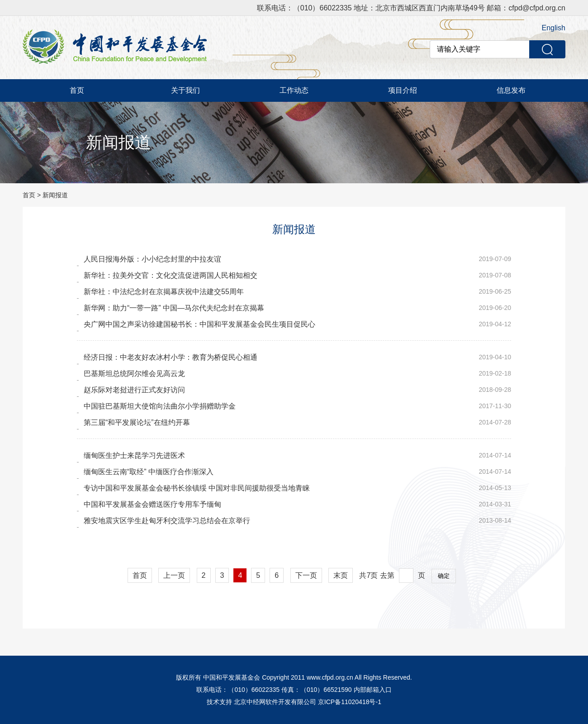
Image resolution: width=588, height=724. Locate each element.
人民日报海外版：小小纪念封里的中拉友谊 (152, 259)
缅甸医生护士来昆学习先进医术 (134, 455)
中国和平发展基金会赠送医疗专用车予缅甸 (152, 504)
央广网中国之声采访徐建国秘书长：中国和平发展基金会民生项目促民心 (199, 324)
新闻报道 (55, 195)
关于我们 (185, 90)
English (554, 28)
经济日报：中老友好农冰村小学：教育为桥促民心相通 (171, 357)
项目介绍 (403, 90)
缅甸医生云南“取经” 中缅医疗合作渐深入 (149, 472)
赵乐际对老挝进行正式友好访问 (134, 390)
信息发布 (511, 90)
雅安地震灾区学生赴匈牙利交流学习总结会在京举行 (167, 521)
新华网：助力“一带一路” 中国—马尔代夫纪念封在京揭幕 (174, 308)
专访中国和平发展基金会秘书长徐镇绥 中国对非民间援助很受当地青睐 (197, 488)
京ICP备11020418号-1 (350, 702)
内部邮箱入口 (373, 690)
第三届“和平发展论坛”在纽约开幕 (137, 422)
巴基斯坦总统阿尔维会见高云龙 (134, 374)
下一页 (306, 575)
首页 (77, 90)
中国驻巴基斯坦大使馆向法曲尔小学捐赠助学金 (160, 406)
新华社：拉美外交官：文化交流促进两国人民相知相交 (171, 275)
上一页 (174, 575)
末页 (341, 575)
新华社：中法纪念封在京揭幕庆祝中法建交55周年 (164, 292)
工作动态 (294, 90)
